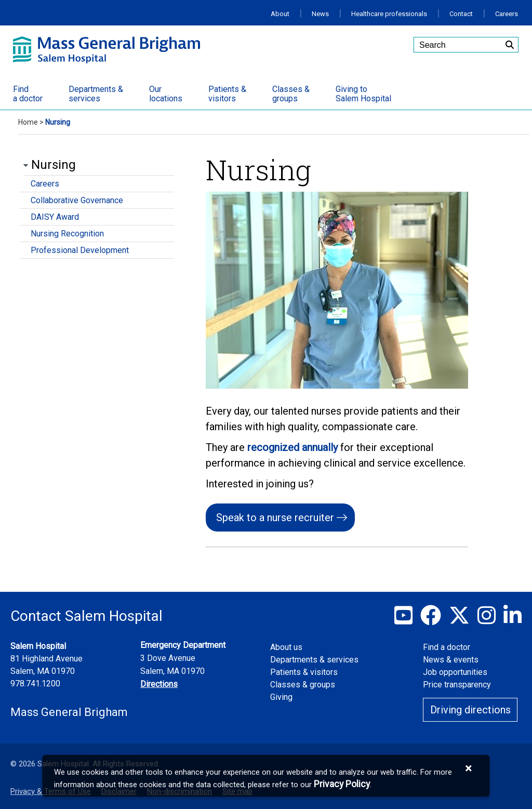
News (320, 14)
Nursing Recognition (67, 234)
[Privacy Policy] (342, 784)
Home (28, 122)
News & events (451, 660)
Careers (507, 14)
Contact (461, 14)
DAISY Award (55, 217)
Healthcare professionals (389, 14)
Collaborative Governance (77, 200)
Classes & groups (303, 685)
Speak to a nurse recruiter (275, 518)
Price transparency (457, 685)
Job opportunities (455, 672)
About (280, 14)
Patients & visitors (304, 672)
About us (286, 647)
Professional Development (80, 250)
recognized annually (294, 447)
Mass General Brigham (69, 712)
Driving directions (470, 710)
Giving (281, 697)
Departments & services (314, 660)
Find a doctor (447, 647)
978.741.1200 (35, 684)
